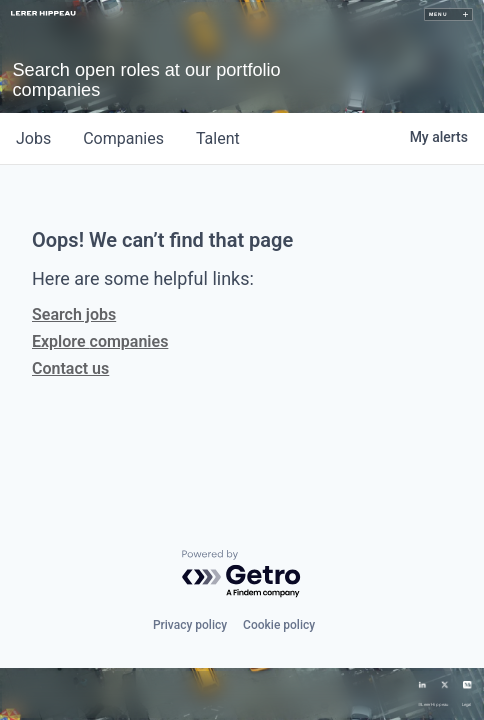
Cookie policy (279, 625)
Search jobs (74, 314)
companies (123, 138)
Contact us (70, 368)
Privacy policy (190, 625)
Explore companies (100, 341)
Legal (467, 705)
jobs (33, 138)
